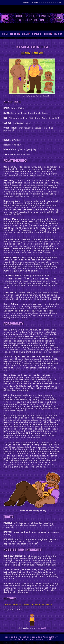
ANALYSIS (37, 34)
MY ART (58, 34)
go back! (42, 628)
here (21, 639)
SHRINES (48, 34)
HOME (5, 34)
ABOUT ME (15, 34)
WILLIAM (26, 34)
